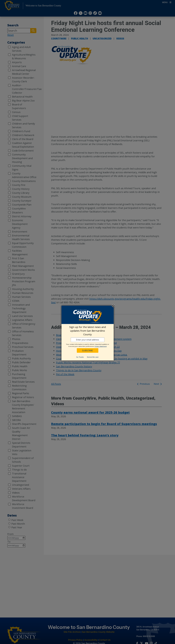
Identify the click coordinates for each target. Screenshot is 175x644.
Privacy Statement (101, 346)
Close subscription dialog (113, 306)
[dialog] (88, 333)
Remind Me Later (93, 357)
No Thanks (80, 357)
